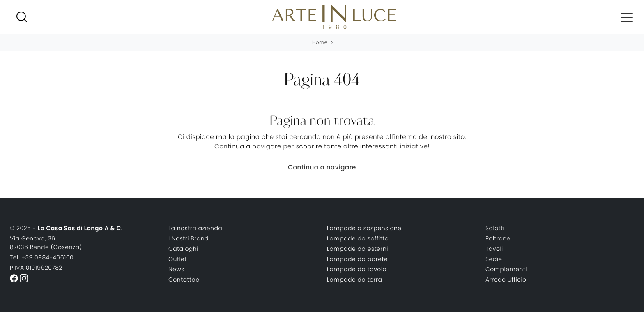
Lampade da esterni (358, 249)
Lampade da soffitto (358, 238)
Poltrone (498, 238)
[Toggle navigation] (627, 17)
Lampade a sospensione (364, 228)
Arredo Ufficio (506, 280)
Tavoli (494, 249)
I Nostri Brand (189, 238)
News (176, 269)
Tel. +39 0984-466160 (42, 257)
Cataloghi (183, 249)
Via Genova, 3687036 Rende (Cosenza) (46, 243)
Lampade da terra (355, 280)
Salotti (495, 228)
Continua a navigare (322, 168)
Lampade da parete (357, 259)
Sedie (494, 259)
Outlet (178, 259)
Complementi (506, 269)
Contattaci (185, 280)
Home (320, 43)
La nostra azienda (195, 228)
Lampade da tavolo (357, 269)
